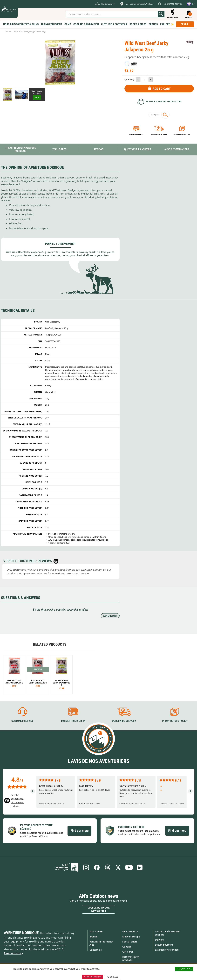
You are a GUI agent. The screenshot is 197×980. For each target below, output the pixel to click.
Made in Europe (131, 937)
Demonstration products (131, 958)
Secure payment (164, 945)
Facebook (97, 867)
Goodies (127, 947)
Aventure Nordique (21, 933)
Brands (93, 937)
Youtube (129, 867)
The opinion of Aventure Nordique (20, 149)
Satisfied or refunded (167, 950)
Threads (108, 867)
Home (9, 32)
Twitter (118, 867)
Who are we (96, 931)
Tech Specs (59, 149)
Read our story (13, 953)
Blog (66, 867)
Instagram (86, 867)
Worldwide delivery (159, 135)
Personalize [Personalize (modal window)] (112, 977)
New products (130, 931)
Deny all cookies (93, 977)
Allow (37, 97)
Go (161, 14)
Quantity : (130, 79)
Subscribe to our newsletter (99, 909)
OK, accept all (184, 969)
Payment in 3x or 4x (136, 135)
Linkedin (140, 867)
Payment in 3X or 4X (73, 721)
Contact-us (96, 950)
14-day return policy (182, 135)
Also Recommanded (177, 149)
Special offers (130, 942)
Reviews (98, 149)
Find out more (79, 831)
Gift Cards (128, 952)
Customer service (22, 721)
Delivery (160, 940)
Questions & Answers (138, 149)
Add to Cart (162, 89)
